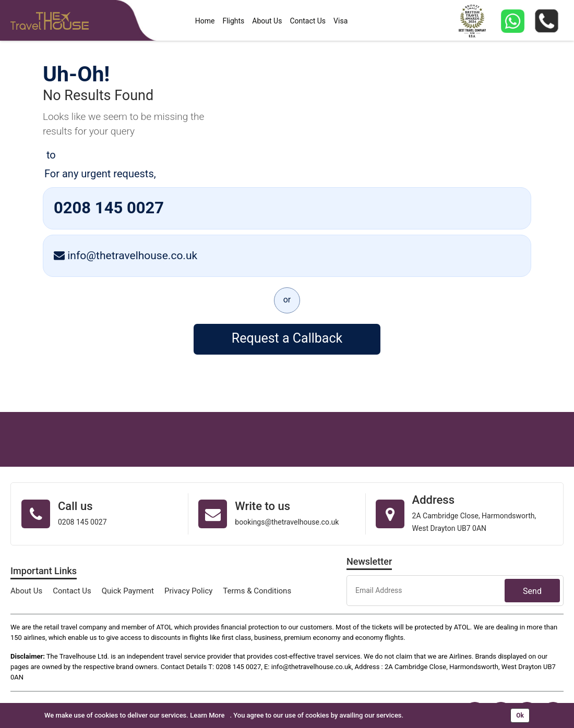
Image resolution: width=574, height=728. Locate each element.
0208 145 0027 (109, 208)
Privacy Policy (188, 591)
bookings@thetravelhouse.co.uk (287, 522)
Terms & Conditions (257, 591)
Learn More (207, 715)
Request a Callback (287, 338)
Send (532, 591)
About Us (267, 21)
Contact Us (308, 21)
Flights (233, 21)
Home (205, 21)
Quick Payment (128, 591)
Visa (340, 21)
